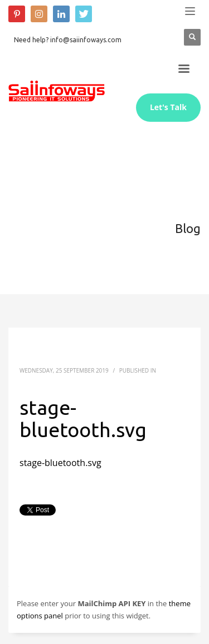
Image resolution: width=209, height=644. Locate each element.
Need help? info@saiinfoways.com (68, 40)
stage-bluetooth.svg (60, 463)
